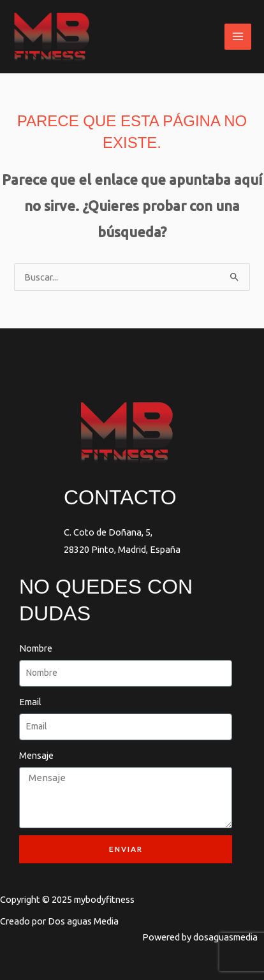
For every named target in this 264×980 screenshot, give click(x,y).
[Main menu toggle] (238, 37)
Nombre (36, 648)
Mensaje (36, 755)
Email (30, 702)
